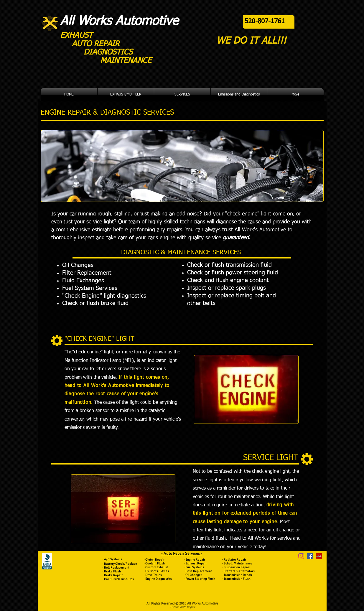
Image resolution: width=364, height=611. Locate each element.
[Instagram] (301, 556)
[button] (126, 95)
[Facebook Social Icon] (310, 556)
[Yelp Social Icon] (319, 556)
